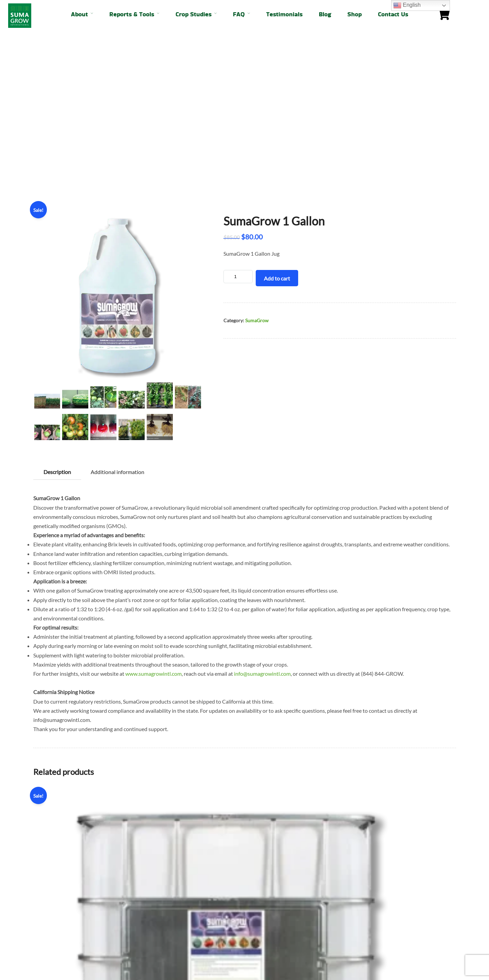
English (407, 5)
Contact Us (393, 14)
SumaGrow (257, 160)
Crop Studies (194, 14)
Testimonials (284, 14)
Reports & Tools (132, 14)
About (79, 14)
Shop (355, 14)
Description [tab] (57, 312)
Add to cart (277, 118)
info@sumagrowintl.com (262, 514)
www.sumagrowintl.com (153, 514)
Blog (325, 14)
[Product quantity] (238, 117)
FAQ (239, 14)
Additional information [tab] (117, 312)
